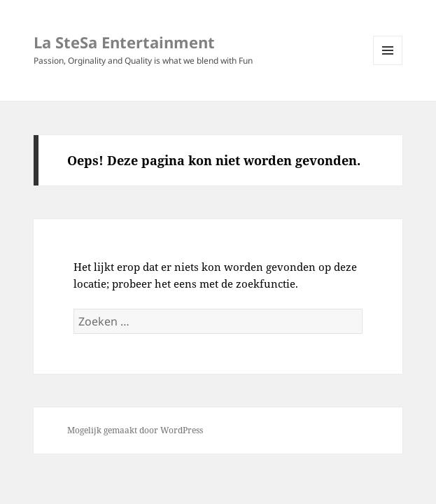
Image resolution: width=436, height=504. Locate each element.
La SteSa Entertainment (124, 42)
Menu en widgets (388, 65)
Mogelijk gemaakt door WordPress (135, 430)
